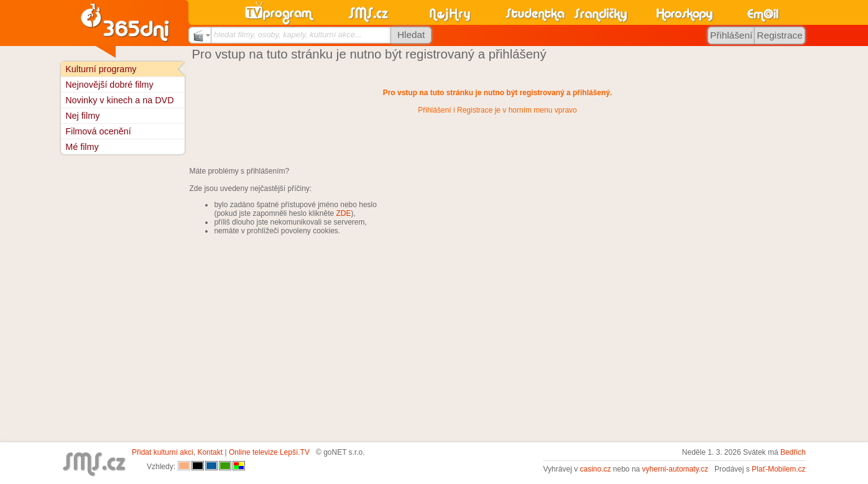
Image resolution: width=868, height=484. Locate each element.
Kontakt (210, 452)
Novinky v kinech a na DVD (119, 100)
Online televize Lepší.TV (269, 452)
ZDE (344, 213)
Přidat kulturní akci (163, 452)
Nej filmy (82, 116)
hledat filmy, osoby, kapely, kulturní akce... (288, 35)
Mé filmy (82, 147)
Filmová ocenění (98, 131)
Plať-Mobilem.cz (779, 469)
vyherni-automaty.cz (675, 469)
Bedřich (793, 452)
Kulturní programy (101, 69)
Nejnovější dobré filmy (109, 85)
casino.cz (595, 469)
